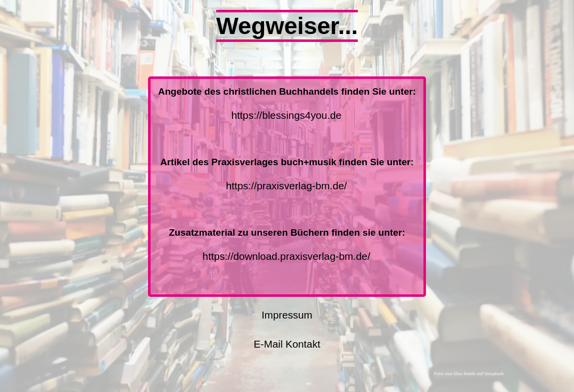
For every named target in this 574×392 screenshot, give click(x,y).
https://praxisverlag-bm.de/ (287, 186)
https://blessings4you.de (287, 115)
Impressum (287, 315)
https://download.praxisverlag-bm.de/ (286, 256)
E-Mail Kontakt (287, 344)
